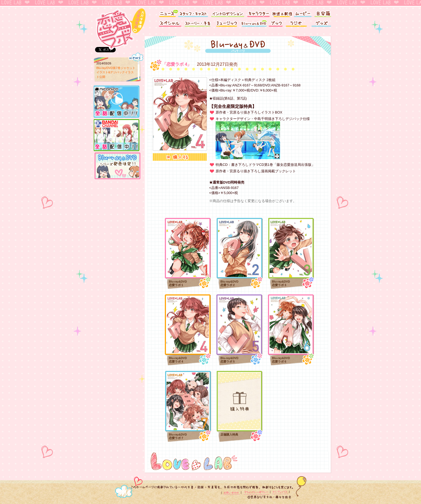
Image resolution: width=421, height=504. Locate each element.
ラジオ (297, 25)
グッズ (322, 25)
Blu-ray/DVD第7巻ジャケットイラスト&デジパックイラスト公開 (116, 72)
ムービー (302, 13)
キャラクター (258, 13)
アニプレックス (280, 493)
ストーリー (198, 25)
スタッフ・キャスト (193, 13)
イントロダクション (227, 13)
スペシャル (169, 25)
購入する (180, 157)
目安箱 (323, 13)
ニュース (166, 13)
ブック (276, 25)
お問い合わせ (232, 493)
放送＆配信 (282, 13)
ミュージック (227, 25)
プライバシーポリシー (256, 493)
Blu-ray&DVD (253, 25)
